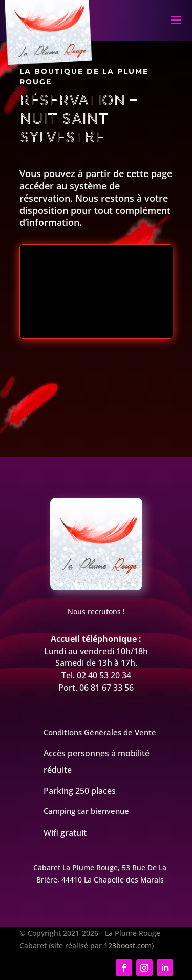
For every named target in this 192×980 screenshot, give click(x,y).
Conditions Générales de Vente (100, 732)
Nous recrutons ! (96, 611)
